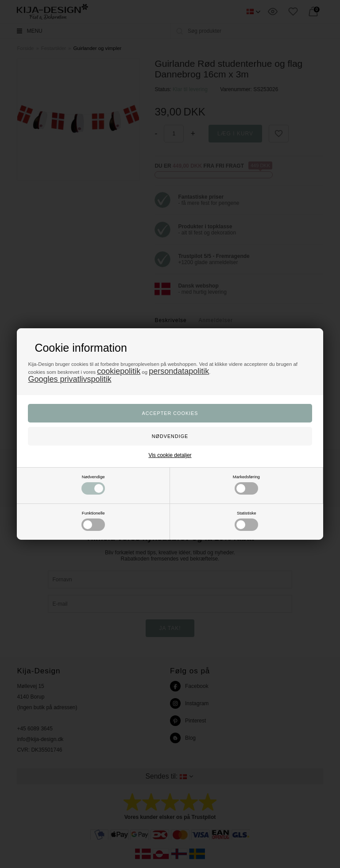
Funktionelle (93, 521)
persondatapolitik (179, 371)
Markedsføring (246, 484)
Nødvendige (93, 484)
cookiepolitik (119, 371)
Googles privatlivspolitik (70, 379)
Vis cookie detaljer (170, 455)
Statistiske (246, 521)
